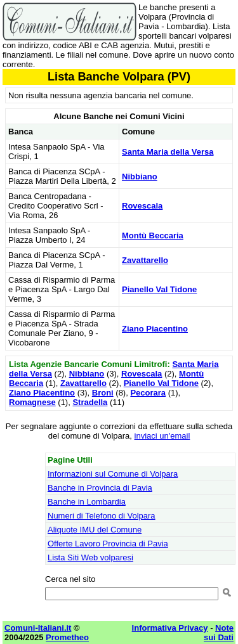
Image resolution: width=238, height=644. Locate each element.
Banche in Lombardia (87, 502)
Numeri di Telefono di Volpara (102, 516)
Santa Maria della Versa (168, 152)
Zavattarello (145, 260)
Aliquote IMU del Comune (95, 530)
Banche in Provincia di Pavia (100, 488)
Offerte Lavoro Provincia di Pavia (108, 544)
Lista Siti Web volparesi (90, 557)
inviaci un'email (162, 436)
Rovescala (142, 206)
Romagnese (32, 402)
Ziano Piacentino (155, 329)
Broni (103, 393)
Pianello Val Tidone (159, 289)
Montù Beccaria (153, 235)
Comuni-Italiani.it (38, 628)
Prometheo (67, 637)
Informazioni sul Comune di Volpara (113, 474)
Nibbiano (140, 177)
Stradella (90, 402)
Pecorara (148, 393)
